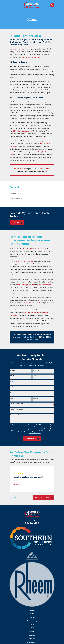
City (11, 393)
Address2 (13, 387)
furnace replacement (44, 285)
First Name (13, 370)
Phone (12, 376)
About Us (32, 617)
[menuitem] (32, 193)
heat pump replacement (25, 285)
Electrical (32, 635)
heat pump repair (28, 249)
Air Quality (32, 628)
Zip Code (36, 398)
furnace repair (41, 249)
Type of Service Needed (17, 409)
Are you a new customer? (17, 404)
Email (35, 376)
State (12, 398)
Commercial (32, 639)
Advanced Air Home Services (21, 49)
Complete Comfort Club (25, 321)
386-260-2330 (32, 523)
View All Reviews (44, 498)
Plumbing (32, 632)
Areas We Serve (32, 642)
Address (13, 381)
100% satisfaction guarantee (31, 57)
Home (32, 614)
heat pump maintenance (31, 313)
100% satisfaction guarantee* (22, 131)
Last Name (36, 370)
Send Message (32, 439)
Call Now (17, 223)
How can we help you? (16, 415)
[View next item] (15, 498)
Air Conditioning (32, 621)
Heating (32, 624)
